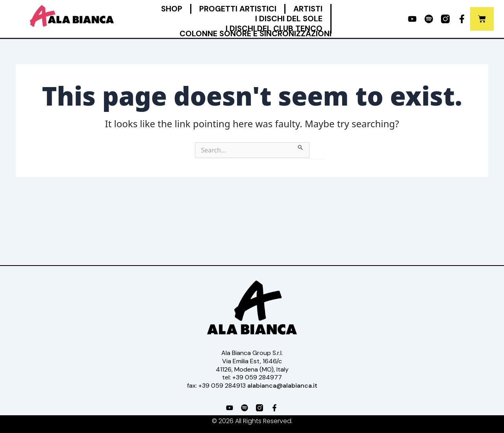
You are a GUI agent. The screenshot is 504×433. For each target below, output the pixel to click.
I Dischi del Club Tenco (274, 29)
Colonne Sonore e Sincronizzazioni (256, 34)
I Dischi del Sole (289, 19)
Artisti (308, 9)
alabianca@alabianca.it (282, 386)
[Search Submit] (301, 146)
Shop (172, 9)
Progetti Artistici (238, 9)
